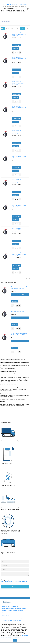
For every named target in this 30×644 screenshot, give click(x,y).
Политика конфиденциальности (11, 606)
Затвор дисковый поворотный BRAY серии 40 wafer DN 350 (19, 334)
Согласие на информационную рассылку (13, 611)
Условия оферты (7, 613)
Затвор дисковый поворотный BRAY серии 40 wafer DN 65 (19, 311)
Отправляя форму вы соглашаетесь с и (14, 581)
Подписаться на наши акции (15, 598)
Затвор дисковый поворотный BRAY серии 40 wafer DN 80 (19, 288)
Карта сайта (6, 615)
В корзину (15, 48)
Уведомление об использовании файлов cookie (15, 636)
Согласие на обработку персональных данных (14, 608)
